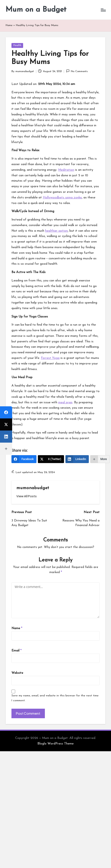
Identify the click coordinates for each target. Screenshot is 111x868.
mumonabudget (33, 488)
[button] (27, 496)
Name (17, 628)
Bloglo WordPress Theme (55, 744)
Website (17, 673)
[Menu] (103, 10)
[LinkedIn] (77, 459)
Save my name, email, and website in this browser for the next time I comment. (55, 698)
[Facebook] (24, 459)
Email (16, 651)
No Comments (77, 71)
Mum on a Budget (36, 10)
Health (17, 45)
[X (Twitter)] (51, 459)
